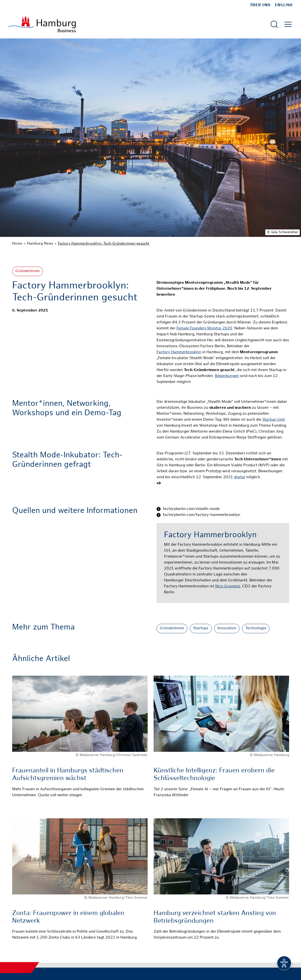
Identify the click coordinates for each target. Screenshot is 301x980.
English (284, 5)
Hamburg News (40, 244)
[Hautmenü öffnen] (288, 24)
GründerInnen (28, 271)
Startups (201, 628)
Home (17, 244)
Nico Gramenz (228, 586)
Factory (164, 352)
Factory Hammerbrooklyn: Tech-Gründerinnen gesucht (104, 244)
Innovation (227, 628)
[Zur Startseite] (42, 24)
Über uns (260, 5)
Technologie (256, 628)
